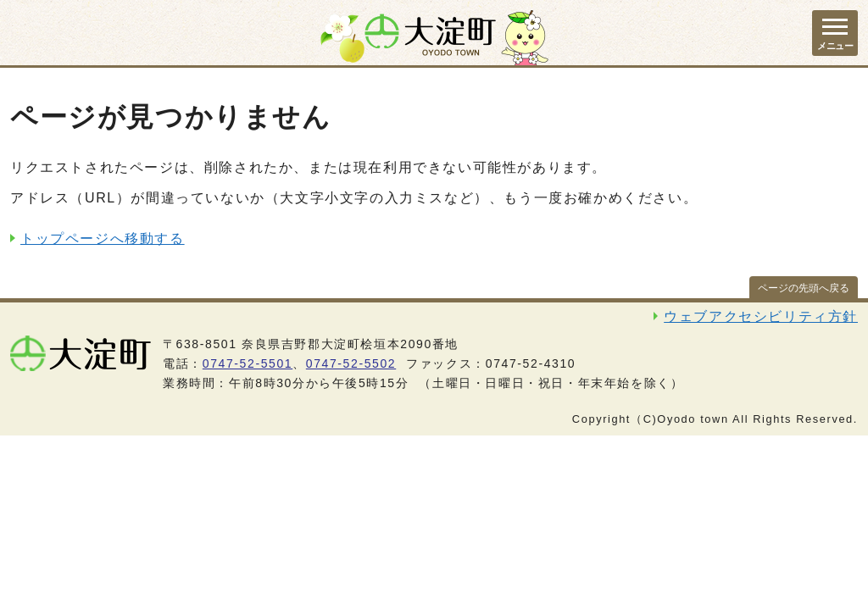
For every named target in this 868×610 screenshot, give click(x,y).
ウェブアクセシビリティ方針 (761, 316)
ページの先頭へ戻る (804, 288)
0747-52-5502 (351, 363)
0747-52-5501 (248, 363)
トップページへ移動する (103, 238)
